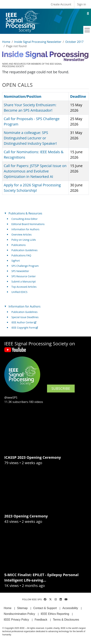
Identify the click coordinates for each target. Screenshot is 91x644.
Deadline (78, 96)
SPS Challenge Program (25, 266)
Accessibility (70, 608)
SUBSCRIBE (61, 388)
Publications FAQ (21, 255)
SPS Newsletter (20, 271)
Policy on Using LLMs (24, 240)
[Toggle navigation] (87, 30)
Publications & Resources (25, 213)
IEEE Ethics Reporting (55, 614)
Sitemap (22, 608)
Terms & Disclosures (66, 620)
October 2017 (74, 42)
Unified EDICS (19, 292)
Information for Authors (25, 229)
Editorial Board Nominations (28, 224)
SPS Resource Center (24, 276)
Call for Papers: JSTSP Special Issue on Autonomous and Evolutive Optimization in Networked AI (35, 171)
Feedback (41, 620)
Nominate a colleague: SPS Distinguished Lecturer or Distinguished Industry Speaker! (30, 138)
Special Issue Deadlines (25, 317)
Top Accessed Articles (24, 287)
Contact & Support (45, 608)
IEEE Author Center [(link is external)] (24, 322)
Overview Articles (22, 235)
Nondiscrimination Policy (19, 614)
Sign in (82, 4)
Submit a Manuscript (24, 281)
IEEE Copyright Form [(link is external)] (25, 328)
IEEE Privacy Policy (16, 620)
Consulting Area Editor (25, 219)
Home (6, 42)
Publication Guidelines (24, 250)
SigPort (16, 261)
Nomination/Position (23, 96)
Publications (19, 245)
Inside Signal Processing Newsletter (38, 42)
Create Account (61, 4)
